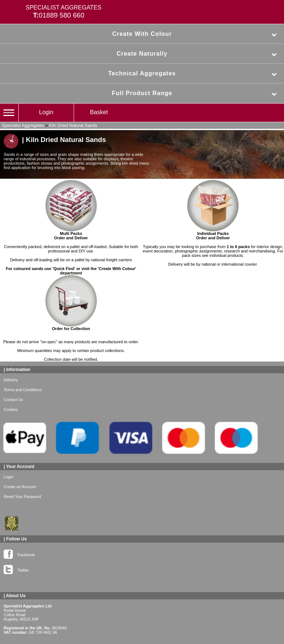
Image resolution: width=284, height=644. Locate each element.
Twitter (16, 569)
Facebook (19, 553)
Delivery (11, 380)
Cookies (11, 409)
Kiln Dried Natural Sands (73, 126)
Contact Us (13, 400)
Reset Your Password (22, 497)
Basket (99, 112)
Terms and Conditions (23, 390)
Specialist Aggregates (23, 126)
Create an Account (20, 487)
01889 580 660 (62, 15)
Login (46, 112)
